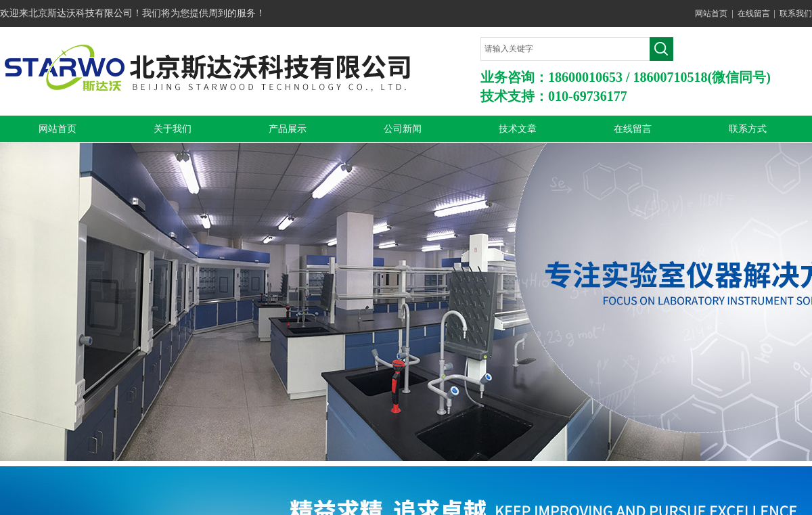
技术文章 (518, 129)
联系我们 (796, 14)
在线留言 (754, 14)
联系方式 (748, 129)
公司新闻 (403, 129)
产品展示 (288, 129)
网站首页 (711, 14)
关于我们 (173, 129)
